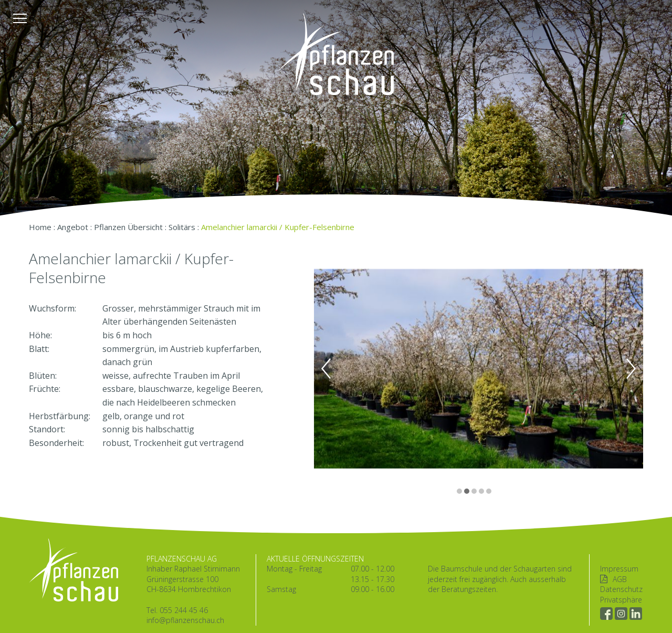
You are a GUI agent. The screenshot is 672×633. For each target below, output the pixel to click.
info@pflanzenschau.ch (185, 620)
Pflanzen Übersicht (128, 227)
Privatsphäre (621, 600)
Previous (326, 369)
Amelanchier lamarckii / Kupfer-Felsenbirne (278, 227)
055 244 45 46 (184, 610)
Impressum (619, 569)
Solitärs (182, 227)
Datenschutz (621, 589)
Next (631, 369)
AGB (620, 579)
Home (40, 227)
